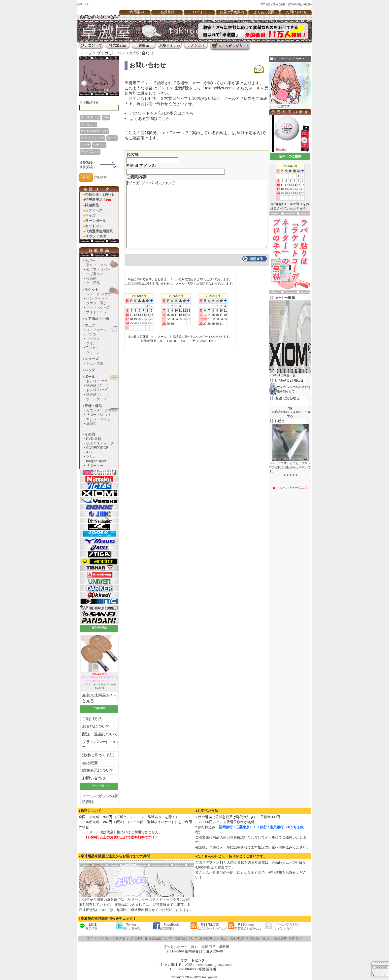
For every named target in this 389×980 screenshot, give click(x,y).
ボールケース (97, 399)
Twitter (128, 926)
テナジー (99, 145)
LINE (90, 926)
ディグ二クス (90, 152)
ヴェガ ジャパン (111, 53)
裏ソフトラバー (98, 265)
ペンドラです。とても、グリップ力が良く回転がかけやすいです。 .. (290, 467)
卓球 (205, 947)
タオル (91, 343)
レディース (94, 210)
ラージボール (96, 221)
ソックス (93, 339)
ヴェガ (112, 138)
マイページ (95, 938)
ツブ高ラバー (97, 274)
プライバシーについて (100, 745)
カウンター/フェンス (102, 410)
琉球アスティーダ (100, 443)
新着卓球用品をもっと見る (100, 698)
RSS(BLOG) (209, 926)
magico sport (96, 461)
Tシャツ (92, 348)
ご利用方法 (92, 719)
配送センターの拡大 (143, 900)
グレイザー (88, 124)
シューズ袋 (95, 363)
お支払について (96, 726)
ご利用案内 (135, 12)
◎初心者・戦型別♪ (100, 194)
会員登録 (167, 12)
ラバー (90, 260)
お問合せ (295, 938)
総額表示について (98, 770)
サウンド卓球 (96, 236)
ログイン (200, 12)
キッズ (90, 216)
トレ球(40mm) (97, 381)
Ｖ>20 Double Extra (94, 131)
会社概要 (90, 763)
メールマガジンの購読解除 (100, 799)
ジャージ (93, 352)
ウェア (90, 325)
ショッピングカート (287, 59)
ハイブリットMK (92, 138)
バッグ (90, 370)
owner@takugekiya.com (213, 965)
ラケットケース (98, 307)
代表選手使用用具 (99, 231)
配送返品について (159, 938)
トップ (86, 53)
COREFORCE (97, 448)
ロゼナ (85, 145)
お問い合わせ (296, 12)
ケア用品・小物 (97, 319)
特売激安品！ (98, 200)
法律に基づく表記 (98, 755)
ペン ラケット (97, 298)
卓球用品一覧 (256, 938)
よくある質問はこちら (150, 119)
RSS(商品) (244, 926)
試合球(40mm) (97, 386)
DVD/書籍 (94, 439)
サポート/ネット (99, 415)
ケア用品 (93, 283)
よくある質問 (264, 12)
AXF (89, 452)
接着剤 (91, 278)
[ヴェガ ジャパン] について (197, 214)
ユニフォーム (97, 330)
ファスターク (90, 117)
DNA (106, 117)
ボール (90, 377)
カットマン (94, 226)
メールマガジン (282, 926)
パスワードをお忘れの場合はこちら (162, 113)
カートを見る (115, 938)
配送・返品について (100, 734)
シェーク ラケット (100, 294)
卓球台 (91, 424)
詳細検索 (100, 177)
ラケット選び (97, 303)
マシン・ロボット (100, 419)
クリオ (91, 457)
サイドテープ (97, 312)
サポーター (95, 466)
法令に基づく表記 (213, 938)
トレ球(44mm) (97, 390)
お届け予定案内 (232, 12)
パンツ (91, 334)
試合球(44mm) (97, 395)
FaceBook (166, 926)
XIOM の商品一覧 (284, 375)
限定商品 (92, 205)
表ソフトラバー (98, 269)
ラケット (92, 290)
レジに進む (135, 938)
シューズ (92, 359)
